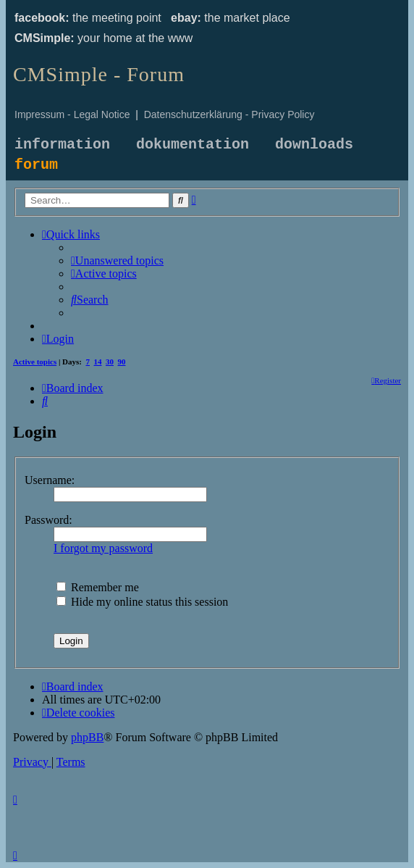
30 (110, 362)
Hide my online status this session (142, 602)
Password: (48, 520)
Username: (50, 480)
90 (122, 362)
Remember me (98, 587)
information (62, 145)
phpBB (87, 737)
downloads (314, 145)
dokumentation (193, 145)
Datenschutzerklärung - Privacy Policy (229, 114)
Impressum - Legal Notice (72, 114)
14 (98, 362)
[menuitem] (117, 260)
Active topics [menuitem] (35, 362)
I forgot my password (103, 548)
